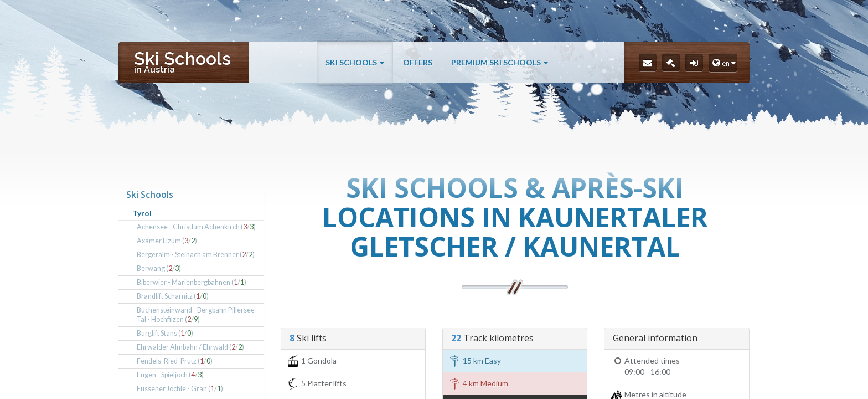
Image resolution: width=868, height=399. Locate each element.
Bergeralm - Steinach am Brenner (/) (196, 255)
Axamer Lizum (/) (167, 241)
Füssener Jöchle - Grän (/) (180, 389)
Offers (418, 62)
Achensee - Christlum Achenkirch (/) (196, 227)
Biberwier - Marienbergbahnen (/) (192, 282)
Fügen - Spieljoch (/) (170, 375)
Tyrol (142, 213)
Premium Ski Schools (500, 62)
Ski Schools (355, 62)
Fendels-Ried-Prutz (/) (175, 361)
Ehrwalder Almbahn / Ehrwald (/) (190, 347)
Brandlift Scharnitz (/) (173, 296)
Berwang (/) (159, 268)
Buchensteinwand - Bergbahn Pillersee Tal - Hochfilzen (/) (196, 315)
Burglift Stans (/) (165, 333)
